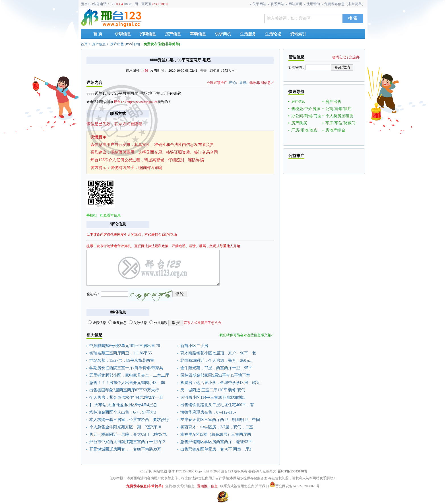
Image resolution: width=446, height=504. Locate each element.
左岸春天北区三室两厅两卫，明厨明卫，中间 (220, 420)
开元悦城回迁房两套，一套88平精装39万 (125, 449)
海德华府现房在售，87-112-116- (208, 412)
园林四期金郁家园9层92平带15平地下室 (215, 375)
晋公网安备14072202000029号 (295, 486)
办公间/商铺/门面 (306, 116)
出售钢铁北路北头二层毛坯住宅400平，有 (217, 405)
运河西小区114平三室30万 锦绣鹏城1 (213, 397)
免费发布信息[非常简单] (162, 44)
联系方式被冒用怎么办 (237, 486)
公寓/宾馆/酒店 (338, 109)
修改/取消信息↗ (262, 83)
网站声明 (295, 4)
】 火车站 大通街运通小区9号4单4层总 (123, 405)
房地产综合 (335, 130)
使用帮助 (313, 4)
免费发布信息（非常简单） (345, 4)
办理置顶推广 (217, 83)
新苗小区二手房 (194, 346)
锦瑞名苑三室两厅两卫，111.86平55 (120, 353)
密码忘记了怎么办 (346, 57)
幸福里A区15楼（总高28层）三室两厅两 (216, 434)
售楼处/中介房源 (306, 109)
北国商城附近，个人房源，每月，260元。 (217, 361)
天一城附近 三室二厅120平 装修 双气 (213, 390)
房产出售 (117, 44)
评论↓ (233, 83)
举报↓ (243, 83)
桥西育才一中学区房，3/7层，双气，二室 (217, 427)
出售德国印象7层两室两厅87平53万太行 (124, 390)
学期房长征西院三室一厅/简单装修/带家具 (126, 368)
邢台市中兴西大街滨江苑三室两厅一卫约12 (127, 442)
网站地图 (160, 471)
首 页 (98, 34)
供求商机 (223, 34)
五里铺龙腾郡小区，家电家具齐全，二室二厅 (129, 375)
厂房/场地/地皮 (304, 130)
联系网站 (277, 4)
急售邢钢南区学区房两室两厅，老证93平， (218, 442)
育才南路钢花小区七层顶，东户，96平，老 (218, 353)
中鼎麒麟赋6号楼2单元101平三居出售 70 (125, 346)
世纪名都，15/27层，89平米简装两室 (122, 361)
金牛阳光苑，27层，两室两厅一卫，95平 (216, 368)
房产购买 (299, 123)
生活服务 (248, 34)
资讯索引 (298, 34)
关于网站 (259, 4)
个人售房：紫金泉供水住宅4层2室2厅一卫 (126, 397)
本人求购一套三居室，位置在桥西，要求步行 (129, 420)
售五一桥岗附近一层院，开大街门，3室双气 (128, 434)
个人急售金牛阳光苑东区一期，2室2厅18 (125, 427)
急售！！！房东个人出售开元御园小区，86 (127, 383)
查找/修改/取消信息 (180, 486)
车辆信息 (198, 34)
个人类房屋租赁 (339, 116)
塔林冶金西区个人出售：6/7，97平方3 (123, 412)
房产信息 (173, 34)
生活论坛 (273, 34)
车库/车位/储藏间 (340, 123)
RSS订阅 (132, 44)
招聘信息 (148, 34)
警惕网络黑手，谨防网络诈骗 (136, 168)
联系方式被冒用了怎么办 (203, 323)
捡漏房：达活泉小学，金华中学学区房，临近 (220, 383)
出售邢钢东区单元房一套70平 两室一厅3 (216, 449)
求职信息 (123, 34)
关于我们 (262, 486)
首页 (84, 44)
